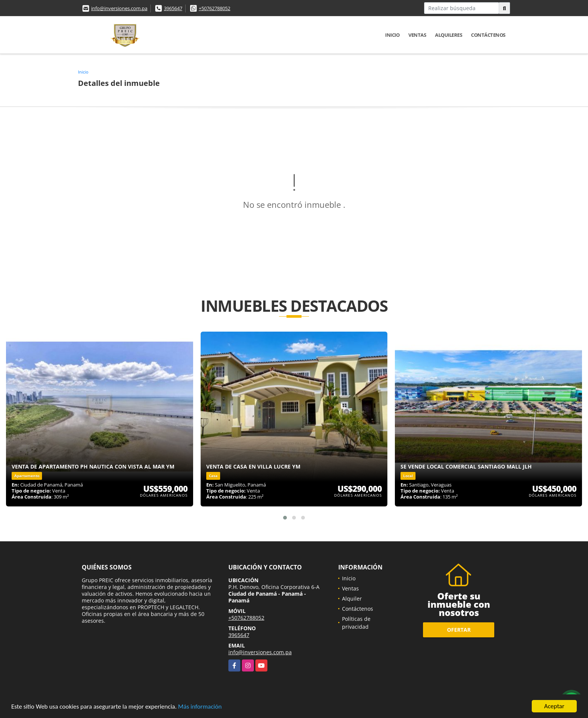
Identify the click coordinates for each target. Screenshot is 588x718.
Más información (200, 707)
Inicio (392, 35)
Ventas (417, 35)
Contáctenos (488, 35)
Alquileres (448, 35)
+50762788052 (214, 8)
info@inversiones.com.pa (119, 8)
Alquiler (352, 599)
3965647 (173, 8)
